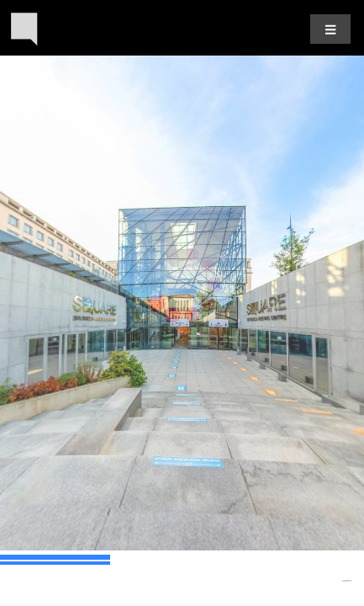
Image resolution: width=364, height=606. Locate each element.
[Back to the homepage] (24, 29)
